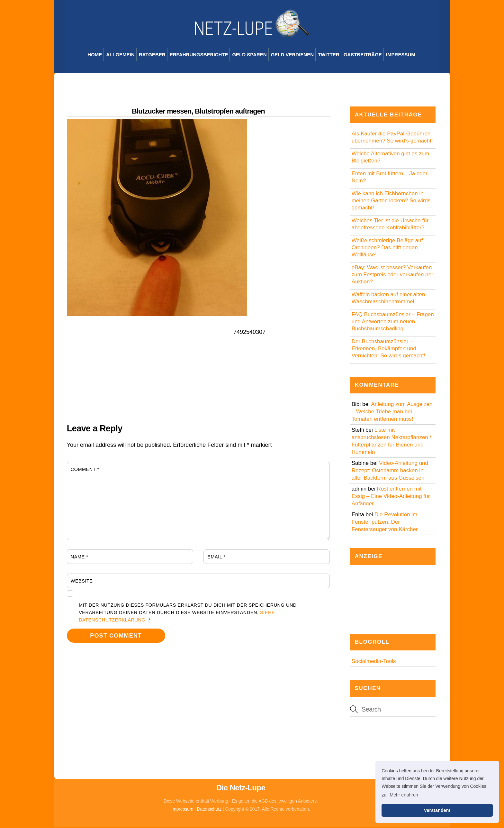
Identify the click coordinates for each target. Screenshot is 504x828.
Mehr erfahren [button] (404, 795)
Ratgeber (152, 55)
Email (216, 557)
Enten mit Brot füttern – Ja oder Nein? (390, 178)
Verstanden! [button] (437, 810)
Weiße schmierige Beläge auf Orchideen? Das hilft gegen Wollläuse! (387, 248)
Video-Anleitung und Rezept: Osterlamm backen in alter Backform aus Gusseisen (390, 471)
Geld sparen (249, 55)
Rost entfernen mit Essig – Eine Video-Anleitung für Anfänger (391, 497)
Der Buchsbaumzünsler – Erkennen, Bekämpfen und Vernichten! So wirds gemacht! (389, 349)
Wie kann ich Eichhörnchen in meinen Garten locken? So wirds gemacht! (391, 201)
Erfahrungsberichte (199, 55)
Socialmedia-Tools (374, 662)
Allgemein (120, 55)
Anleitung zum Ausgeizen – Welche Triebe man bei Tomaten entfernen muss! (392, 412)
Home (95, 55)
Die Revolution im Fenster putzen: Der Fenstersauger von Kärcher (385, 523)
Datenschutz (209, 810)
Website (82, 582)
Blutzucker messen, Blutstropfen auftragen (198, 112)
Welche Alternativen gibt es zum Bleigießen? (391, 158)
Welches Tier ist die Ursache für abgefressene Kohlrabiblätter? (390, 225)
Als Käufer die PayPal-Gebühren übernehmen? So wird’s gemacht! (392, 138)
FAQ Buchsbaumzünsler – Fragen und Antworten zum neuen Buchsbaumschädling (393, 322)
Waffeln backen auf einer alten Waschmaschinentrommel (388, 299)
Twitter (329, 55)
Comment (85, 470)
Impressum (401, 55)
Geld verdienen (292, 55)
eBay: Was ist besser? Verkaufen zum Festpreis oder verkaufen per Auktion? (392, 275)
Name (80, 557)
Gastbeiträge (363, 55)
